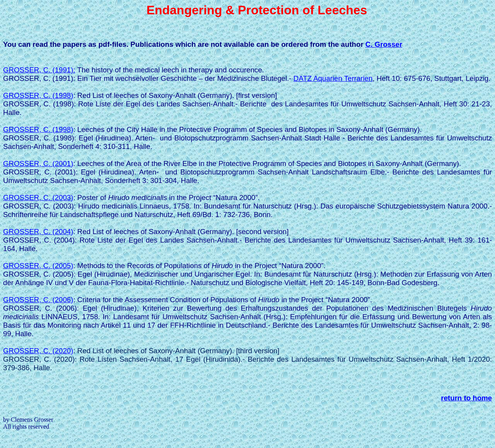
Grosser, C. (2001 (38, 163)
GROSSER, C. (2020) (38, 351)
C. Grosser (384, 44)
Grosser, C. (39, 70)
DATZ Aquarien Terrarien (333, 78)
